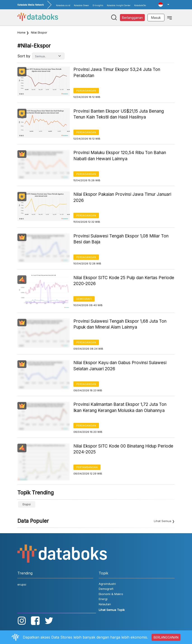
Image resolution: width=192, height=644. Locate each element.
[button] (164, 5)
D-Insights (98, 5)
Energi (103, 599)
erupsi (27, 504)
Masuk (156, 18)
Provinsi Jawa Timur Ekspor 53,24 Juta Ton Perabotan (117, 73)
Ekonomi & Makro (111, 594)
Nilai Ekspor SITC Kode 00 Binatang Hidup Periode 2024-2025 (123, 449)
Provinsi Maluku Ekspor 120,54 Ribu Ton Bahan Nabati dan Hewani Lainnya (120, 156)
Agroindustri (107, 584)
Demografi (84, 299)
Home (21, 32)
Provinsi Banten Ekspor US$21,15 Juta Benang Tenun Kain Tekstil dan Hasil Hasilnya (119, 114)
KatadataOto (140, 5)
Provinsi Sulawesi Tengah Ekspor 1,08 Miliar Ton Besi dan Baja (121, 239)
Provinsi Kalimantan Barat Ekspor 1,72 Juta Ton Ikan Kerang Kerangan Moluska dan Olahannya (120, 407)
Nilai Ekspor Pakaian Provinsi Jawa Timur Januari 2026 (122, 197)
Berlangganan (132, 18)
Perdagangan (86, 91)
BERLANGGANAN (166, 637)
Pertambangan (87, 467)
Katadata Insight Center (119, 5)
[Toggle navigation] (170, 17)
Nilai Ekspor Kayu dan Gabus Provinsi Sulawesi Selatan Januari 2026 (120, 366)
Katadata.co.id (63, 5)
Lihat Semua (163, 521)
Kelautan (105, 604)
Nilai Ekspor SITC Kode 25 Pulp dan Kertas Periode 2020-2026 (124, 281)
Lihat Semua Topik (112, 610)
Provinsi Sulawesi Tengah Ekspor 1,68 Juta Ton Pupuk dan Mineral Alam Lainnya (120, 324)
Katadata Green (81, 5)
